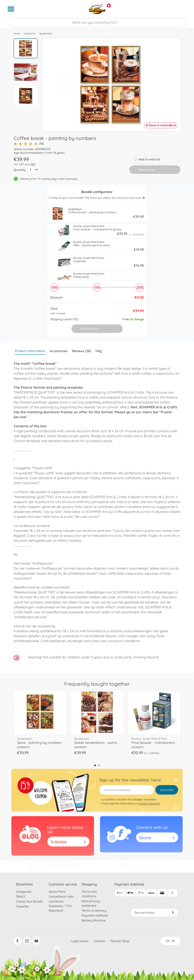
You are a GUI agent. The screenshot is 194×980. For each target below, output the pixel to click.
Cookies (99, 941)
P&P (33, 164)
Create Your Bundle (29, 901)
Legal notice (80, 941)
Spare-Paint (57, 892)
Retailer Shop (120, 941)
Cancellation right (61, 896)
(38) (29, 144)
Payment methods (95, 915)
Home (17, 33)
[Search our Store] (97, 23)
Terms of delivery (94, 910)
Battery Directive (94, 920)
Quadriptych (46, 33)
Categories (30, 33)
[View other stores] (109, 6)
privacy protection (149, 803)
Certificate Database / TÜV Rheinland (60, 906)
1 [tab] (95, 765)
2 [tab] (99, 765)
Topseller (22, 906)
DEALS (20, 896)
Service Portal (154, 913)
